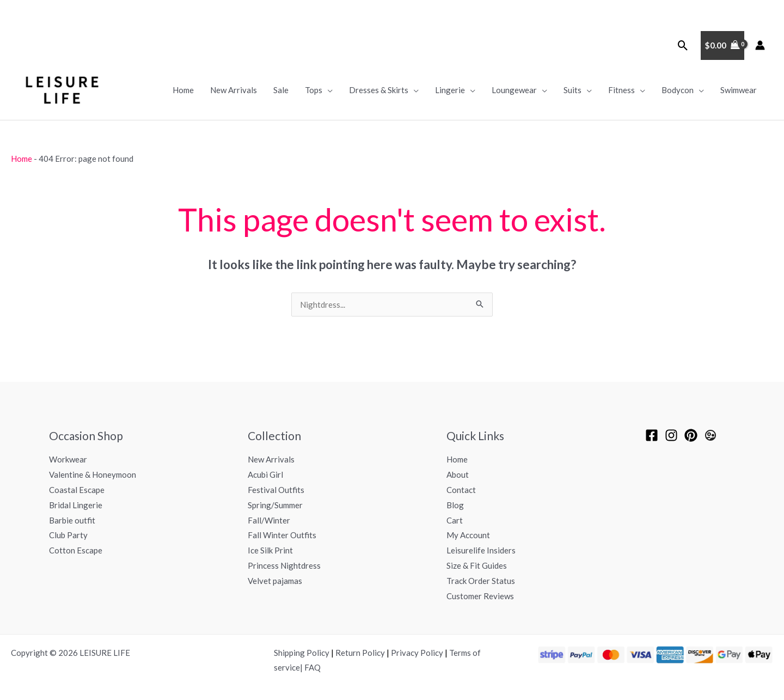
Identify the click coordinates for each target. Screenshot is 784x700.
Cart (455, 520)
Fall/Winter (269, 520)
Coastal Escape (77, 490)
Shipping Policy (302, 653)
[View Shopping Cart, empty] (722, 45)
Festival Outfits (276, 490)
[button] (683, 45)
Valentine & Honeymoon (93, 474)
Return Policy (360, 653)
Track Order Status (481, 581)
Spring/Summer (275, 505)
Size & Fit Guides (477, 565)
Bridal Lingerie (76, 505)
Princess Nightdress (284, 565)
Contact (461, 490)
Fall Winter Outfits (282, 535)
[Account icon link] (760, 45)
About (458, 474)
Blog (455, 505)
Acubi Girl (265, 474)
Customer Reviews (480, 596)
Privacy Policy (417, 653)
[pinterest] (691, 435)
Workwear (68, 459)
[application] (327, 90)
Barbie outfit (72, 520)
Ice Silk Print (270, 550)
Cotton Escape (76, 550)
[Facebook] (652, 435)
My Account (468, 535)
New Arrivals (271, 459)
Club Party (68, 535)
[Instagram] (671, 435)
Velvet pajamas (275, 581)
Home (22, 159)
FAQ (313, 667)
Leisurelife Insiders (481, 550)
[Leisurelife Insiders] (710, 435)
